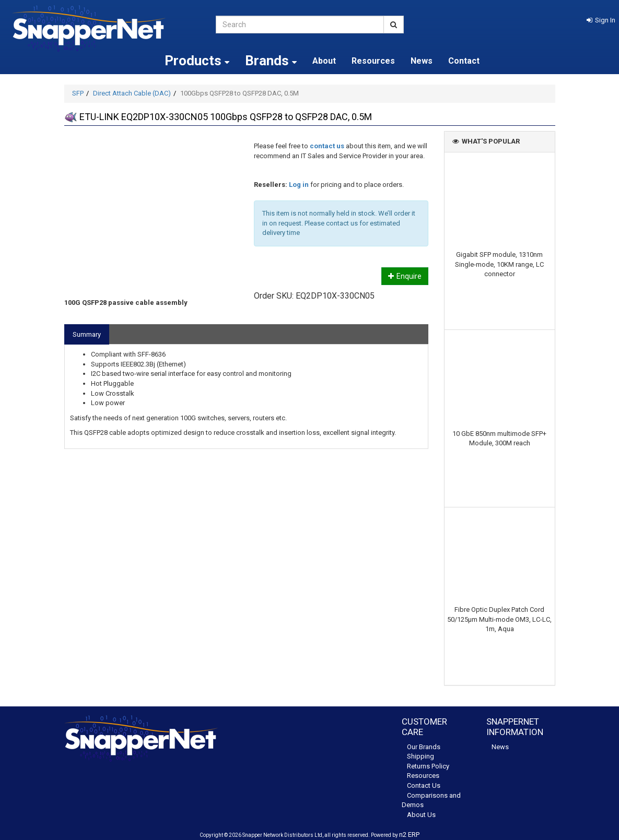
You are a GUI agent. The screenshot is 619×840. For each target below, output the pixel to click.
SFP (78, 93)
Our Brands (424, 747)
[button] (601, 20)
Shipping (421, 756)
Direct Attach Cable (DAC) (132, 93)
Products (197, 61)
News (422, 61)
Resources (373, 61)
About (324, 61)
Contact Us (424, 785)
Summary (87, 334)
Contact (464, 61)
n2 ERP (409, 835)
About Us (421, 815)
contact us (327, 146)
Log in (299, 185)
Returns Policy (428, 766)
